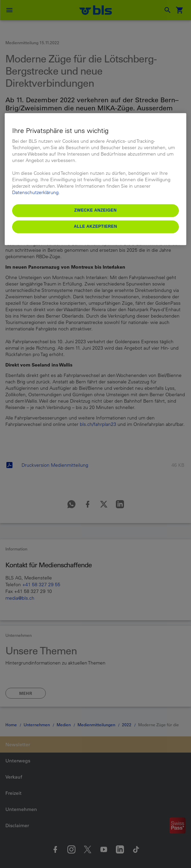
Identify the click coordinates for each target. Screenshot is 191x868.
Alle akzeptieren (95, 226)
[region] (95, 179)
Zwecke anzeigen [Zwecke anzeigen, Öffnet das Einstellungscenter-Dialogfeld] (96, 210)
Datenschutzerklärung (35, 192)
